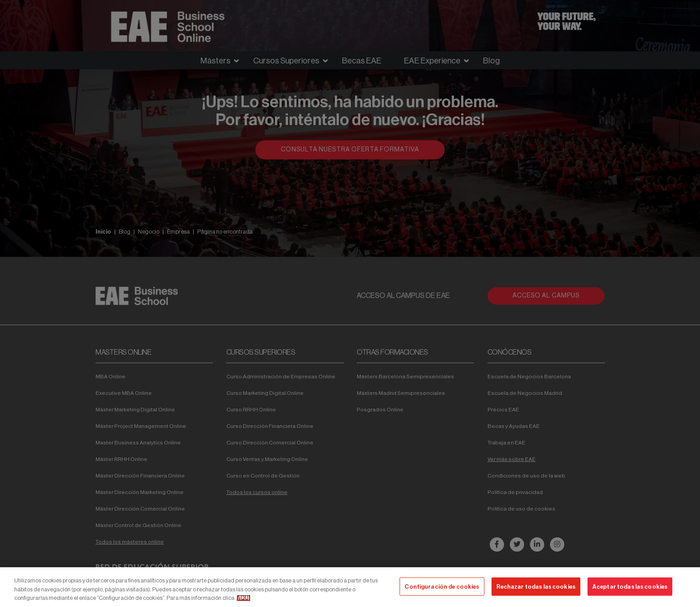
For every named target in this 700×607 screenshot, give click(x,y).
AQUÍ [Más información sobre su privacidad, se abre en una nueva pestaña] (244, 598)
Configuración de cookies (442, 586)
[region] (350, 587)
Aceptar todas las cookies (630, 586)
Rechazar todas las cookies (536, 586)
